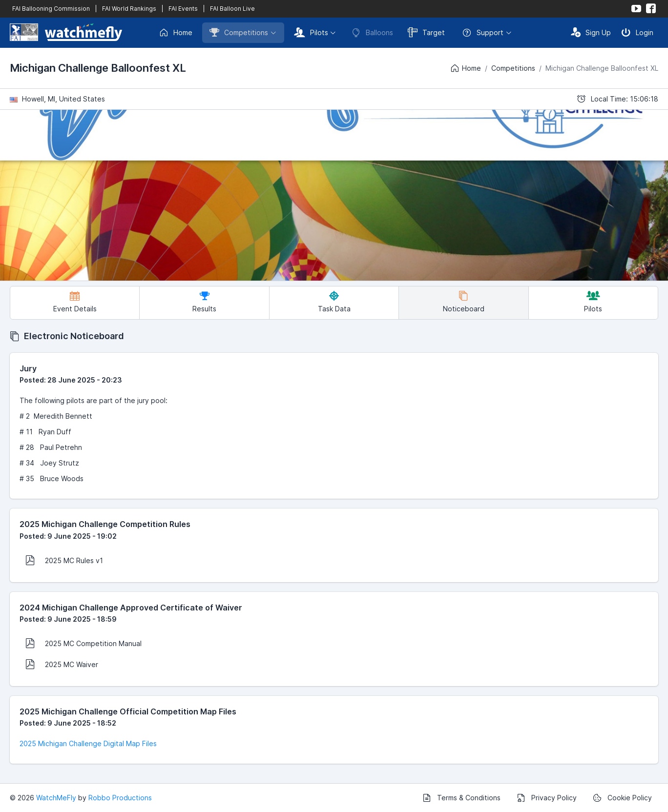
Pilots (311, 32)
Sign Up (591, 32)
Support (483, 33)
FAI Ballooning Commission (51, 9)
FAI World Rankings (129, 9)
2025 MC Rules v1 (64, 560)
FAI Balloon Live (232, 9)
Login (637, 32)
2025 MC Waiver (62, 664)
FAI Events (183, 9)
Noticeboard (464, 302)
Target (426, 32)
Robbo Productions (120, 798)
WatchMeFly (56, 798)
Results (204, 302)
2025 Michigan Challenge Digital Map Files (88, 743)
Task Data (334, 302)
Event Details (75, 302)
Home (176, 33)
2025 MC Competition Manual (83, 643)
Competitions (239, 32)
